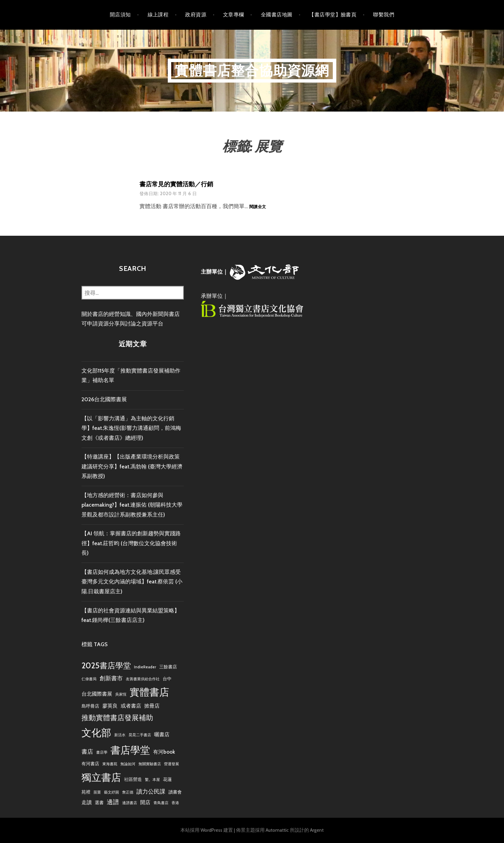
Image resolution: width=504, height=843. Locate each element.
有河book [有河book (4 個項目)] (164, 752)
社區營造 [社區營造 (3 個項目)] (133, 779)
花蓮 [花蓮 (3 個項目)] (167, 779)
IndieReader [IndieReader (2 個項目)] (145, 667)
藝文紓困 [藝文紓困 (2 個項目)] (112, 792)
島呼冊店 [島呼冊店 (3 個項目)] (90, 706)
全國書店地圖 (277, 15)
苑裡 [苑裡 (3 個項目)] (86, 792)
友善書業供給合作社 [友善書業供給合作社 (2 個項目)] (143, 679)
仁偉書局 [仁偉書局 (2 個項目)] (89, 679)
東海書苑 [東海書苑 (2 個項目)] (110, 764)
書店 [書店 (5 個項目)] (87, 752)
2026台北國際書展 (104, 399)
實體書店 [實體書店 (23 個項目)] (149, 692)
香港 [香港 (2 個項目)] (175, 803)
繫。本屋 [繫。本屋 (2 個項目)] (152, 780)
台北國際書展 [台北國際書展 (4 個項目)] (97, 694)
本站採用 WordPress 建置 (207, 830)
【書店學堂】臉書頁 (333, 15)
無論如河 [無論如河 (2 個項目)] (128, 764)
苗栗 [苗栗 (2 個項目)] (97, 792)
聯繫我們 (384, 15)
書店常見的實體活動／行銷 (176, 184)
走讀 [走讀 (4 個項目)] (87, 802)
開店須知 (120, 15)
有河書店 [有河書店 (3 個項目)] (90, 764)
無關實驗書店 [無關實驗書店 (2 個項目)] (150, 764)
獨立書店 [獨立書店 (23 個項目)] (101, 777)
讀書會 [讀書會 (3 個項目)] (175, 792)
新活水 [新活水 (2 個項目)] (120, 735)
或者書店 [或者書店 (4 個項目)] (131, 706)
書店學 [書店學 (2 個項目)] (102, 752)
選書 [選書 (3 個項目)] (99, 802)
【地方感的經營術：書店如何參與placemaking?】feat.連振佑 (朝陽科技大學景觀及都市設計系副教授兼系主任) (132, 505)
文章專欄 (234, 15)
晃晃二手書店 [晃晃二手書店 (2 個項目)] (140, 735)
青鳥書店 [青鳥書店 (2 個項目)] (161, 803)
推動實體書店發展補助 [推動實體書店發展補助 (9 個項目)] (117, 717)
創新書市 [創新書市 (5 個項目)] (111, 678)
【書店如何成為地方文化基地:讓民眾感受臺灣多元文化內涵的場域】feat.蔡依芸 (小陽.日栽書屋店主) (132, 582)
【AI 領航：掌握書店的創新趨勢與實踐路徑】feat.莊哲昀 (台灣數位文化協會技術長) (131, 543)
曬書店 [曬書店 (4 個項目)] (162, 734)
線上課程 (158, 15)
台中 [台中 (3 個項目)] (167, 679)
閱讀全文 (258, 207)
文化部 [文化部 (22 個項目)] (96, 733)
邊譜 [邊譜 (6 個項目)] (113, 802)
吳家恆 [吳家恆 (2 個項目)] (121, 694)
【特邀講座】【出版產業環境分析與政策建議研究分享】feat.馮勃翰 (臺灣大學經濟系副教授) (132, 466)
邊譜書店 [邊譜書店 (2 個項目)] (130, 803)
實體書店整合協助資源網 (252, 70)
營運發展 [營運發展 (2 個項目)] (172, 764)
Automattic (277, 830)
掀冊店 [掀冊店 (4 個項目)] (152, 706)
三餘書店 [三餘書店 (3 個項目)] (168, 667)
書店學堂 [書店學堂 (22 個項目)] (130, 750)
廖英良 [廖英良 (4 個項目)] (110, 706)
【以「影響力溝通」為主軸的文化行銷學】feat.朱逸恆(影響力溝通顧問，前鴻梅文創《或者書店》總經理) (131, 428)
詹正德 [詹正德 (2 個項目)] (128, 792)
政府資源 (196, 15)
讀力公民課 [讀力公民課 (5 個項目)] (151, 791)
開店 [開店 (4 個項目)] (145, 802)
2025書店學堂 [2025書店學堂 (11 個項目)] (106, 666)
